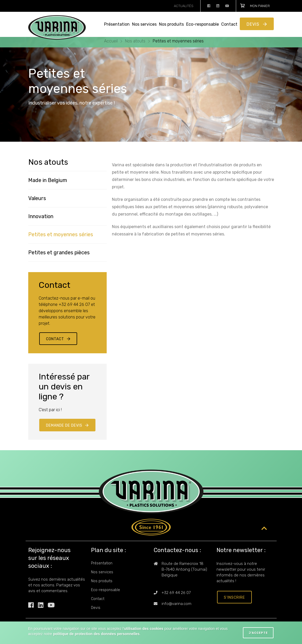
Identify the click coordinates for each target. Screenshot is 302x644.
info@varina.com (176, 604)
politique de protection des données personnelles (96, 634)
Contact (229, 24)
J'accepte (258, 633)
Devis (254, 24)
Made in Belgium (48, 180)
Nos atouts (136, 41)
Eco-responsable (203, 24)
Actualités (184, 6)
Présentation (117, 24)
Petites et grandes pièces (59, 252)
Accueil (111, 41)
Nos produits (171, 24)
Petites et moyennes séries (178, 41)
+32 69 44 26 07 (176, 593)
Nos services (144, 24)
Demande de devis (64, 425)
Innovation (41, 216)
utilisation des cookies (144, 629)
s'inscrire (234, 598)
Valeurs (37, 198)
